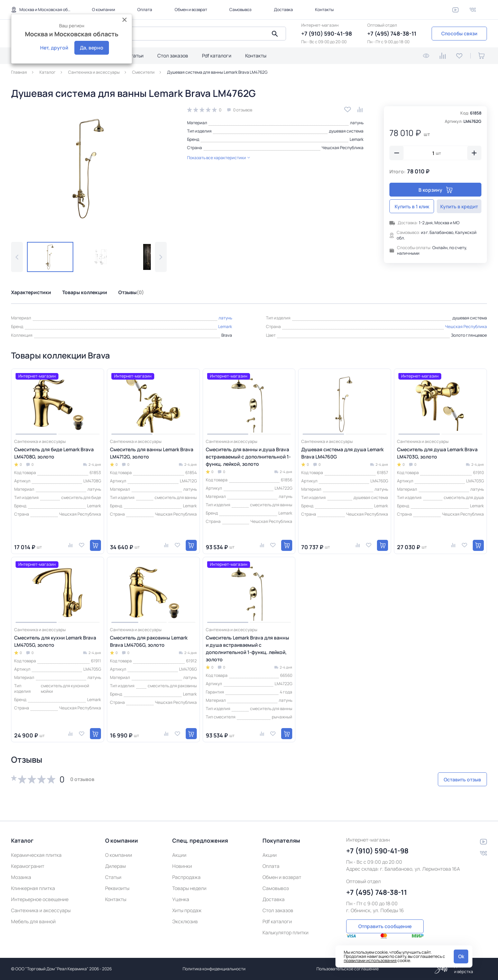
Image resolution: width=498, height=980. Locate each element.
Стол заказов (173, 56)
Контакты (324, 10)
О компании (104, 10)
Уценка (181, 891)
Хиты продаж (187, 902)
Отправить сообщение (385, 918)
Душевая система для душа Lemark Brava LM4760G (342, 453)
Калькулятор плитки (285, 924)
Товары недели (189, 880)
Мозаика (21, 869)
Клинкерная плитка (33, 880)
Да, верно (92, 48)
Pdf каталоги (217, 56)
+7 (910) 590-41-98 (327, 34)
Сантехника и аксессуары (41, 902)
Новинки (182, 858)
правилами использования (370, 960)
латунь (357, 123)
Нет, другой (54, 48)
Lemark (357, 139)
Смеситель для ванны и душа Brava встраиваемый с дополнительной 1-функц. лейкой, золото (248, 457)
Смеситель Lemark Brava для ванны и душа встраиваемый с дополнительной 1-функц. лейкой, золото (247, 648)
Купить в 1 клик (412, 206)
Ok (461, 956)
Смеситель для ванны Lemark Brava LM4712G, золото (152, 453)
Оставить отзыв (450, 779)
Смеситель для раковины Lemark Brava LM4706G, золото (149, 641)
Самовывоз (240, 10)
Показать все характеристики (219, 158)
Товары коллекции (85, 292)
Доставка (283, 10)
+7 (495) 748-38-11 (392, 34)
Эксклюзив (185, 913)
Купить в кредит (459, 206)
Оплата (145, 10)
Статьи (135, 56)
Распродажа (186, 869)
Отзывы (131, 292)
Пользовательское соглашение (348, 969)
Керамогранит (28, 858)
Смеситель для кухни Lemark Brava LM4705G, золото (55, 641)
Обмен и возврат (191, 10)
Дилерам (116, 858)
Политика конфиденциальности (214, 969)
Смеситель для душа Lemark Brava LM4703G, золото (437, 453)
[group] (89, 169)
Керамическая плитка (36, 847)
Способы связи (459, 33)
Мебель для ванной (33, 913)
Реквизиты (117, 880)
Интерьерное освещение (40, 891)
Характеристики (31, 292)
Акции (179, 847)
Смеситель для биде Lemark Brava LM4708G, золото (54, 453)
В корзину (436, 190)
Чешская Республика (343, 148)
